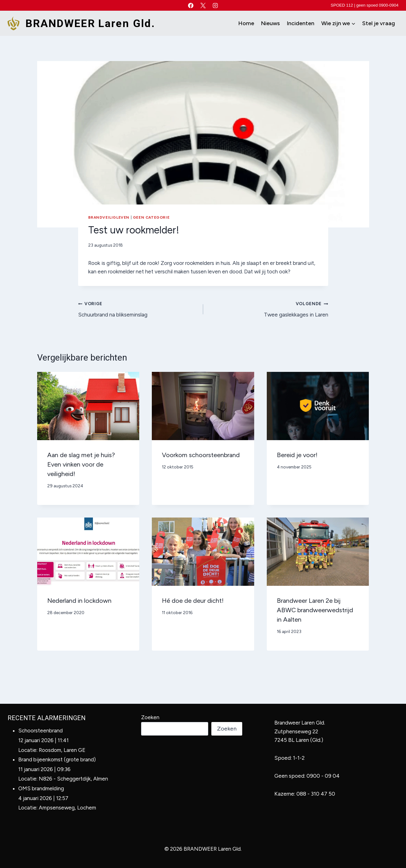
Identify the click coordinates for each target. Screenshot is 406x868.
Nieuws (270, 23)
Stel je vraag (379, 23)
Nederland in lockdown (79, 601)
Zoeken (150, 717)
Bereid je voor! (297, 455)
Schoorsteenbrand (40, 731)
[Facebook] (191, 5)
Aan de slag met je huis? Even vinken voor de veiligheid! (81, 464)
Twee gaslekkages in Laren (268, 308)
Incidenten (300, 23)
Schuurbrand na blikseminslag (138, 308)
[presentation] (88, 406)
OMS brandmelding (41, 788)
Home (246, 23)
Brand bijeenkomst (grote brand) (57, 759)
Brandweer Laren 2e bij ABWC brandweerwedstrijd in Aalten (315, 610)
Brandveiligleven (109, 217)
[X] (203, 5)
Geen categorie (151, 217)
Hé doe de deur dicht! (193, 601)
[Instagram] (215, 5)
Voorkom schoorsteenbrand (201, 455)
